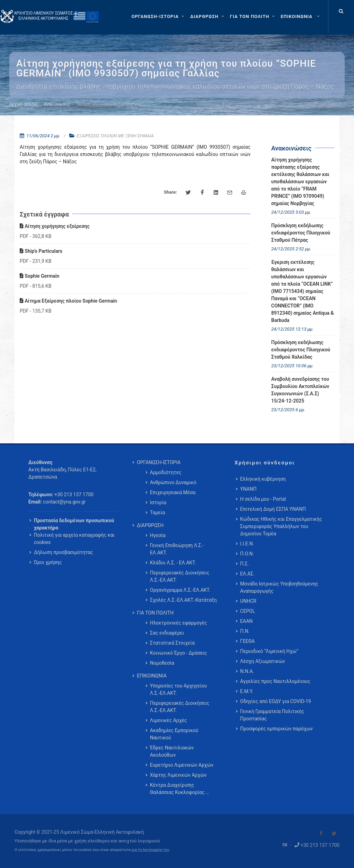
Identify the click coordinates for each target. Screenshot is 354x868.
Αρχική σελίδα (23, 104)
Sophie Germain (40, 276)
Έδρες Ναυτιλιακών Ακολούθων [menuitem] (172, 751)
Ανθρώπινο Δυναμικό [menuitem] (173, 482)
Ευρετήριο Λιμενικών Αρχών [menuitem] (182, 765)
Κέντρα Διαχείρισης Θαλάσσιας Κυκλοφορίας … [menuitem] (180, 789)
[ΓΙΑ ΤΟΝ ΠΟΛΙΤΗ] (253, 17)
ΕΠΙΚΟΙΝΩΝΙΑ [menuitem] (152, 676)
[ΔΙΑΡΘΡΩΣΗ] (208, 17)
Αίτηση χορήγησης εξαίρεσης (55, 226)
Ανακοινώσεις (57, 104)
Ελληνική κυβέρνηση (263, 479)
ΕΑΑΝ (246, 621)
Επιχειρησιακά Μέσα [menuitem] (173, 492)
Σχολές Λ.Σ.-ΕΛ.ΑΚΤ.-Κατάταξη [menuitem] (183, 600)
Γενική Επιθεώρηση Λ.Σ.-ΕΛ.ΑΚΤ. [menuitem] (177, 549)
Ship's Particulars (41, 251)
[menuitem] (301, 17)
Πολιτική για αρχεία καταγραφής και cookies (74, 539)
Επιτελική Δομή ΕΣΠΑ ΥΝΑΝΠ (273, 509)
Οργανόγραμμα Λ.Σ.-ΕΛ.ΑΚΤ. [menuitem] (180, 590)
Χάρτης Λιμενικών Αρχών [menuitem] (178, 775)
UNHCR (248, 601)
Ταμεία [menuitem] (158, 513)
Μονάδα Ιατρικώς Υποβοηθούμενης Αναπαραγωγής (279, 587)
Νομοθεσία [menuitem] (162, 663)
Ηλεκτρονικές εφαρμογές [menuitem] (179, 623)
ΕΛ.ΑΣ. (248, 574)
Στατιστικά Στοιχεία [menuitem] (172, 643)
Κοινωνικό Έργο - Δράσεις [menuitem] (179, 653)
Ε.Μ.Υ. (247, 691)
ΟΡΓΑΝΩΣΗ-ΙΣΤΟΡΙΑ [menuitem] (159, 462)
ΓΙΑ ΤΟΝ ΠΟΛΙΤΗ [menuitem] (155, 613)
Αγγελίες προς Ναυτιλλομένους (275, 681)
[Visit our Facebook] (321, 833)
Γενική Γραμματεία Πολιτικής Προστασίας (272, 715)
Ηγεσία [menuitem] (158, 535)
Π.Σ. (245, 564)
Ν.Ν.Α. (247, 671)
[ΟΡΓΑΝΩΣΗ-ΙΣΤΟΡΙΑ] (159, 17)
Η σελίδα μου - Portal (263, 499)
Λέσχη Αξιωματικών (263, 661)
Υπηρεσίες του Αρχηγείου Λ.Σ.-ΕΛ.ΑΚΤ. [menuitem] (179, 689)
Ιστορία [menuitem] (158, 502)
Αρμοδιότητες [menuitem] (166, 472)
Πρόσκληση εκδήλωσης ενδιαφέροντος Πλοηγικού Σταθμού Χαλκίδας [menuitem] (301, 350)
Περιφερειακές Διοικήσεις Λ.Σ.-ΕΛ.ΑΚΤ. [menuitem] (180, 576)
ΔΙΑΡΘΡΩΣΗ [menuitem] (150, 525)
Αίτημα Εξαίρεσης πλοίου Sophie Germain (68, 301)
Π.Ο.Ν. (247, 554)
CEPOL (248, 611)
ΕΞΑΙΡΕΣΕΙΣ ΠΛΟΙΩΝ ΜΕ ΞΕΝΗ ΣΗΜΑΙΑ (115, 136)
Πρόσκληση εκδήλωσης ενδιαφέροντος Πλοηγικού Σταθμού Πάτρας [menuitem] (301, 233)
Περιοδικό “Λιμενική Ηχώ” (269, 651)
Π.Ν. (245, 631)
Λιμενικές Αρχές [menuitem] (169, 720)
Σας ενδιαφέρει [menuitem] (167, 633)
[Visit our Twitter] (334, 833)
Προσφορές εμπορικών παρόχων (277, 729)
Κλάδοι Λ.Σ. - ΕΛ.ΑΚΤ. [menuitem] (173, 563)
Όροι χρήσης (48, 562)
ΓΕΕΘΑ (248, 641)
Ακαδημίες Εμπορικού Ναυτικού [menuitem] (174, 734)
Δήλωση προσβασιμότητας (63, 552)
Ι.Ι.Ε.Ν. (247, 544)
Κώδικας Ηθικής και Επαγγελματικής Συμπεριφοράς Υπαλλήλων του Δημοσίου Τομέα (281, 526)
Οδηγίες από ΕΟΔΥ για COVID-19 (276, 701)
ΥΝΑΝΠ (249, 489)
